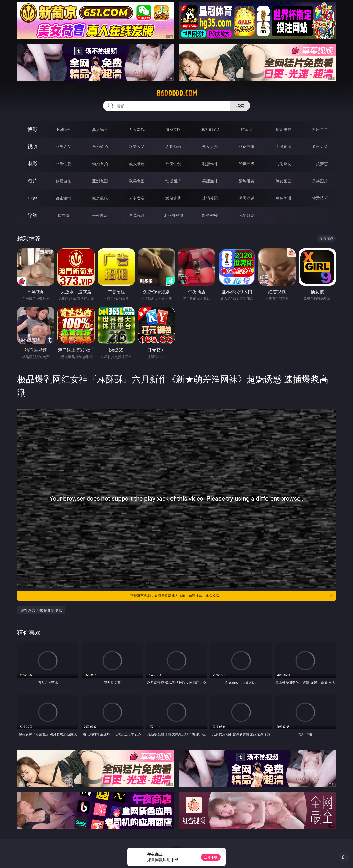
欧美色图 (137, 181)
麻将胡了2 (210, 129)
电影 (32, 164)
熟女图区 (283, 181)
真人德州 (100, 129)
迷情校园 (210, 198)
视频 (32, 146)
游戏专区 (173, 129)
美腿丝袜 (210, 181)
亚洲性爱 (63, 164)
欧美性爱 (173, 164)
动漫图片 (173, 181)
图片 (32, 181)
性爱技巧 (320, 198)
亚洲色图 (100, 181)
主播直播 (283, 147)
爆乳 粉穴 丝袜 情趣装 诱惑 (41, 610)
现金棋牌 (283, 129)
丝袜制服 (247, 147)
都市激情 (63, 198)
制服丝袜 (210, 164)
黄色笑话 (283, 198)
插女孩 (63, 215)
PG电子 (63, 129)
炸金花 (247, 129)
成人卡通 (137, 164)
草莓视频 (137, 215)
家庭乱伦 (100, 198)
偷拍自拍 (100, 164)
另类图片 (320, 181)
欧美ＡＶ (137, 147)
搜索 (240, 106)
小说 (32, 198)
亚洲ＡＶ (63, 147)
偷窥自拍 (63, 181)
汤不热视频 (173, 215)
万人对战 (137, 129)
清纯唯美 (247, 181)
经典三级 (247, 164)
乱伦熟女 (283, 164)
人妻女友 (137, 198)
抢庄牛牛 (320, 129)
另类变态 (320, 164)
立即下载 (211, 857)
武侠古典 (173, 198)
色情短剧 (247, 215)
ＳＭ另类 (320, 147)
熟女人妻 (210, 147)
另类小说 (247, 198)
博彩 (32, 129)
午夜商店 (100, 215)
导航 (32, 215)
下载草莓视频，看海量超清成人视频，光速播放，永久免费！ (232, 596)
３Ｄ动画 (173, 147)
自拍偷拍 (100, 147)
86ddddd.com (177, 93)
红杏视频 (210, 215)
